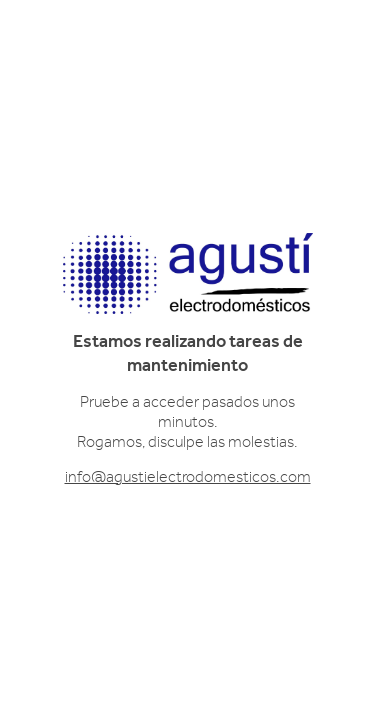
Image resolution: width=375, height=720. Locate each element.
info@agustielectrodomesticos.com (188, 477)
